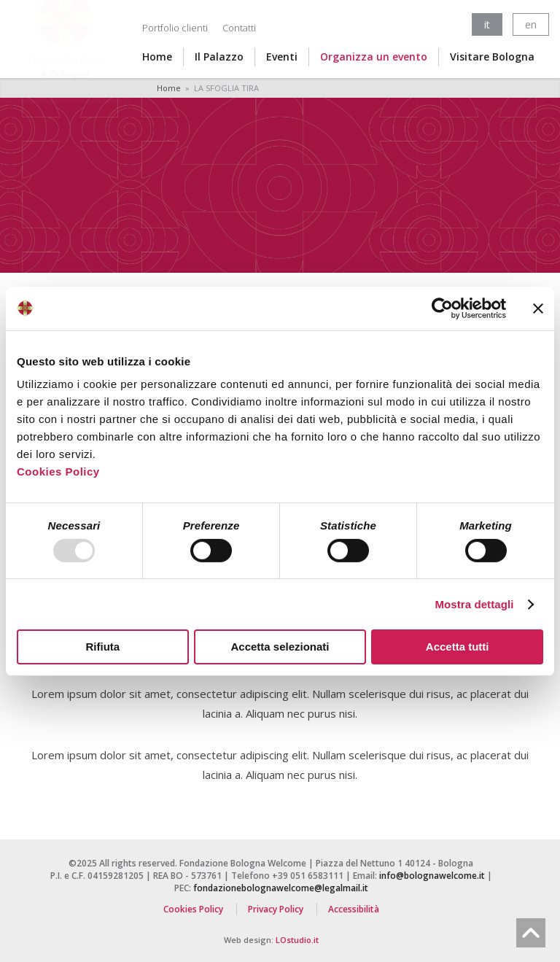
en (531, 24)
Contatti (239, 28)
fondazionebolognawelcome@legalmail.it (281, 888)
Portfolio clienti (175, 28)
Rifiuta (102, 647)
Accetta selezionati (280, 647)
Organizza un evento (374, 57)
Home (157, 57)
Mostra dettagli (474, 604)
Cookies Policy (58, 472)
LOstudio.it (297, 940)
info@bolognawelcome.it (432, 876)
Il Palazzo (219, 57)
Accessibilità (354, 909)
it (487, 24)
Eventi (282, 57)
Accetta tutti (458, 647)
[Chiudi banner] (538, 308)
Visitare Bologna (492, 57)
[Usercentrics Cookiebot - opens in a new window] (442, 308)
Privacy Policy (276, 909)
